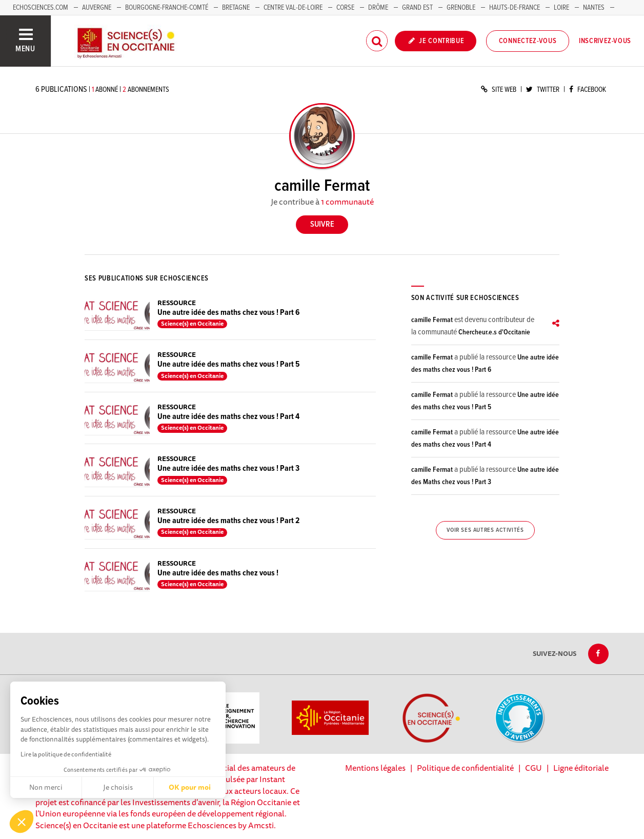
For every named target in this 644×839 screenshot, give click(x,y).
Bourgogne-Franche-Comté (167, 8)
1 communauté (347, 202)
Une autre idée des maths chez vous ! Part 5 (228, 364)
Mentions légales (375, 768)
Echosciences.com (41, 8)
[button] (22, 822)
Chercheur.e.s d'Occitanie (494, 332)
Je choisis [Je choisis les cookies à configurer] (118, 787)
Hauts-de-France (515, 8)
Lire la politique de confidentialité (66, 754)
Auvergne (97, 8)
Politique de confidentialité (465, 768)
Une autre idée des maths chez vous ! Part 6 (228, 313)
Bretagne (236, 8)
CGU (534, 768)
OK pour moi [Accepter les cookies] (190, 787)
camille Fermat (432, 320)
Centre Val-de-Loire (293, 8)
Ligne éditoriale (581, 768)
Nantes (594, 8)
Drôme (378, 8)
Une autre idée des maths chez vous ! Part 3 (228, 468)
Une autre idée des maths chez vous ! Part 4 (228, 417)
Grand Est (417, 8)
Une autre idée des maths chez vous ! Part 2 (228, 521)
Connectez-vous (528, 41)
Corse (345, 8)
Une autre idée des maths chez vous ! (218, 573)
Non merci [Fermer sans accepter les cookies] (46, 787)
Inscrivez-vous (605, 41)
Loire (561, 8)
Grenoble (462, 8)
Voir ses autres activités (485, 530)
